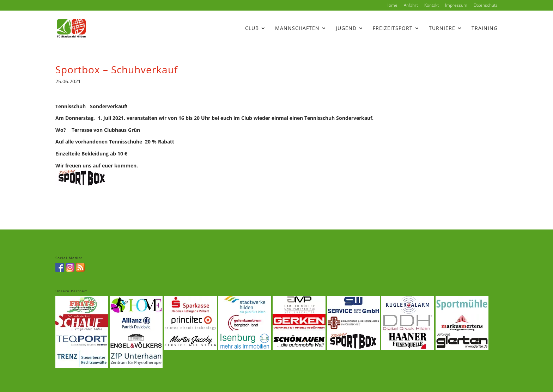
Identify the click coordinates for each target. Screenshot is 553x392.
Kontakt (432, 6)
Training (485, 29)
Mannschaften (297, 29)
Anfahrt (411, 6)
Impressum (456, 6)
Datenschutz (486, 6)
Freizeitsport (393, 29)
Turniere (442, 29)
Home (391, 6)
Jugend (346, 29)
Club (252, 29)
